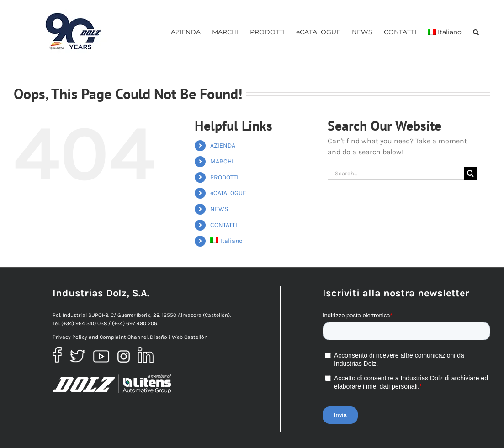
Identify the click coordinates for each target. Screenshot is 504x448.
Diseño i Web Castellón (179, 337)
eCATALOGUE (228, 193)
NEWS (219, 209)
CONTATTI (224, 225)
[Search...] (396, 173)
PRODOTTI (224, 177)
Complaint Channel (124, 337)
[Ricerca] (470, 173)
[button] (476, 32)
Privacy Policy (70, 337)
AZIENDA (223, 145)
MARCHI (222, 161)
